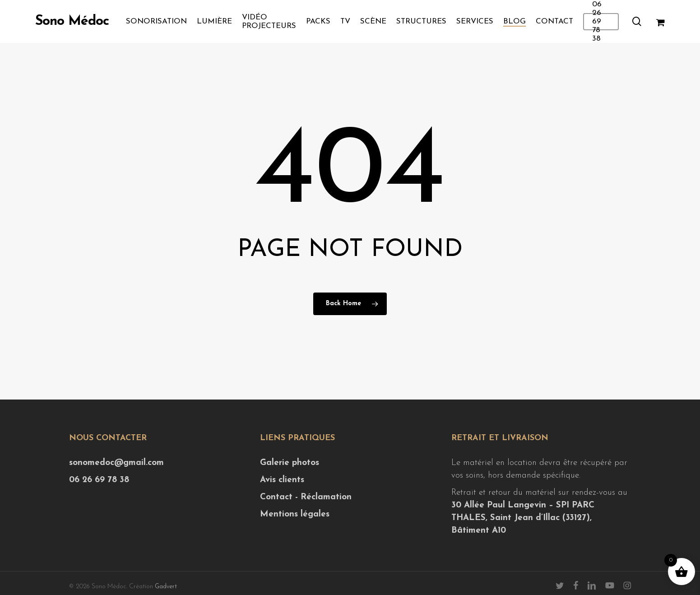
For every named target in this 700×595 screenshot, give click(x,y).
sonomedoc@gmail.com (116, 463)
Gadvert (166, 587)
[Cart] (660, 22)
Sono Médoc (72, 22)
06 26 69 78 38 (99, 480)
